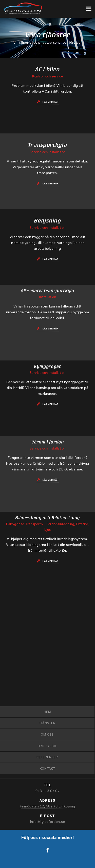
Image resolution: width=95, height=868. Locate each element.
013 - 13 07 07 (48, 791)
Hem (47, 712)
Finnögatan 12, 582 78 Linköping (48, 806)
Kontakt (47, 768)
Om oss (47, 734)
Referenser (47, 757)
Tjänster (47, 723)
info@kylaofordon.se (48, 822)
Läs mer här (51, 102)
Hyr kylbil (47, 746)
